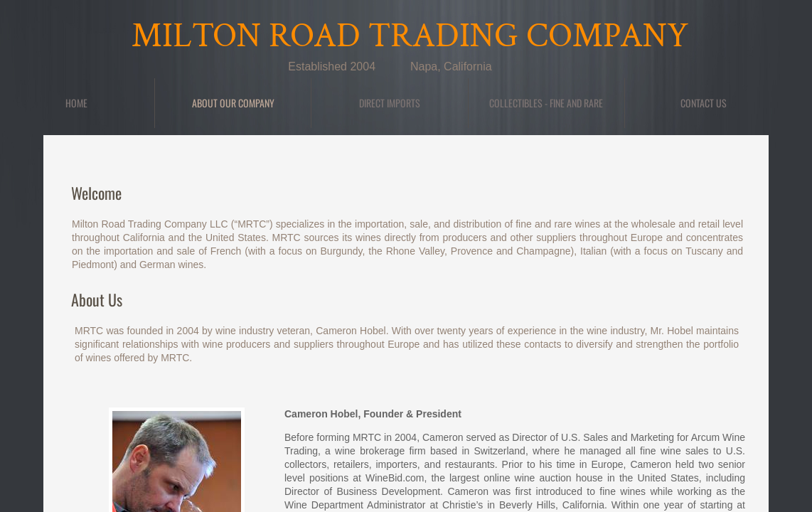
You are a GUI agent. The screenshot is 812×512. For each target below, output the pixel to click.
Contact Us (704, 103)
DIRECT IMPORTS (390, 103)
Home (76, 103)
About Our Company (233, 103)
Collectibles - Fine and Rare (546, 103)
